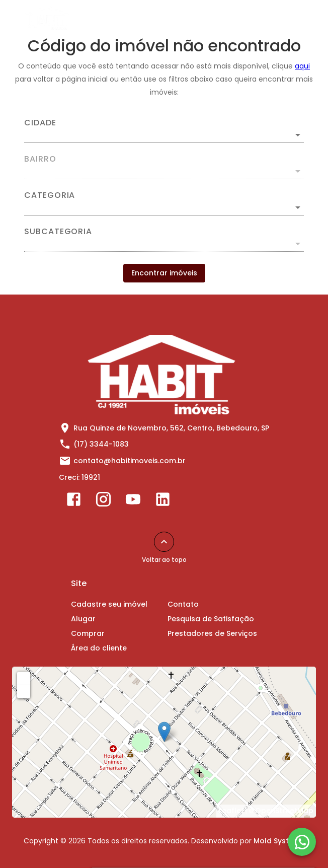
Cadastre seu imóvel (109, 604)
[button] (164, 207)
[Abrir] (298, 135)
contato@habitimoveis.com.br (130, 461)
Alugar (83, 619)
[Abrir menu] (295, 18)
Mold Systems (279, 841)
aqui (302, 66)
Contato (183, 604)
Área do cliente (99, 648)
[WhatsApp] (302, 842)
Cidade (40, 123)
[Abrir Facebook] (74, 501)
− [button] (24, 691)
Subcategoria (58, 232)
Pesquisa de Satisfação (211, 619)
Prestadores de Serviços (212, 633)
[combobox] (164, 131)
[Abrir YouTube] (133, 501)
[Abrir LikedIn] (163, 501)
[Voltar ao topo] (164, 542)
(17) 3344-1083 (101, 444)
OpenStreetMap (284, 811)
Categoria (50, 195)
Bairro (40, 159)
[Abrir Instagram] (103, 501)
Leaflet (231, 811)
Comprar (88, 633)
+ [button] (24, 678)
